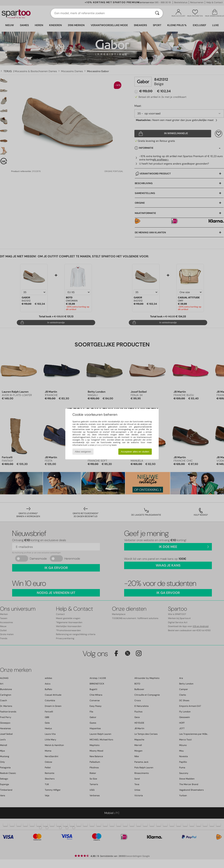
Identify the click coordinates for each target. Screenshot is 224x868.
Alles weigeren (83, 452)
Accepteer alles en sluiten (135, 452)
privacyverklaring (103, 445)
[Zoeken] (157, 13)
